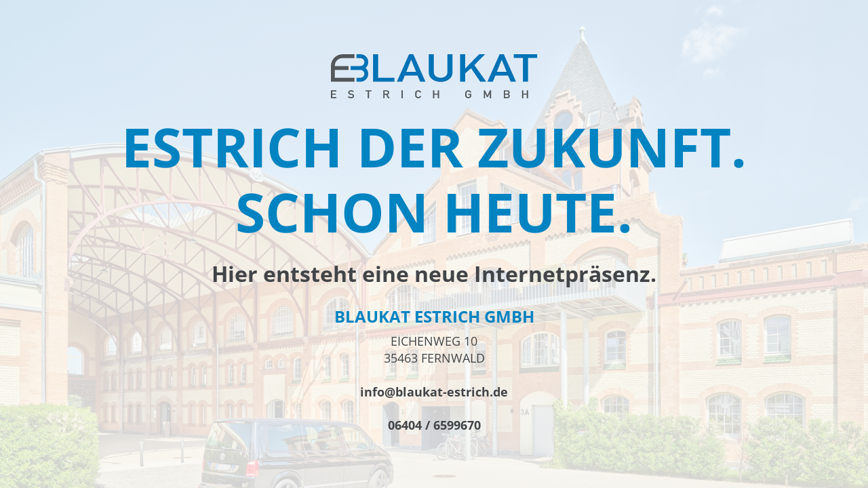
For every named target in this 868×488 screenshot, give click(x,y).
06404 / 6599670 (434, 425)
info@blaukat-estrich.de (434, 392)
